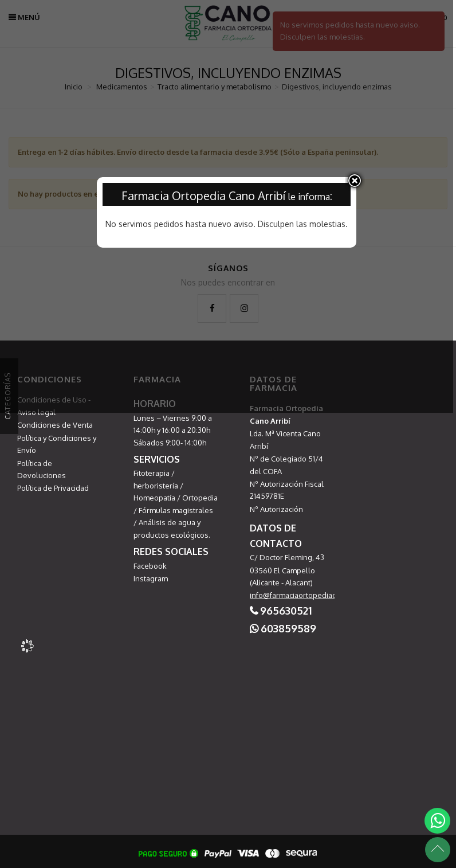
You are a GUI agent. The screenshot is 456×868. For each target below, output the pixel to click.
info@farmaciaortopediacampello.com (315, 595)
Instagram (151, 578)
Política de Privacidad (53, 488)
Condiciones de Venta (55, 425)
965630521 (286, 611)
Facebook (150, 566)
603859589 (288, 628)
